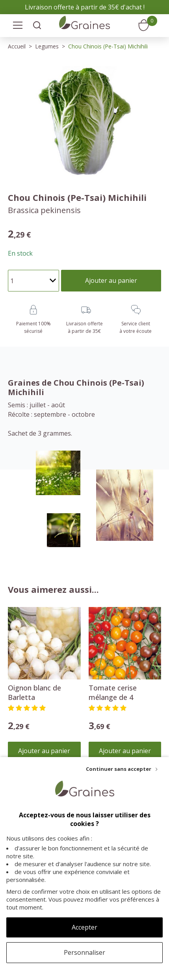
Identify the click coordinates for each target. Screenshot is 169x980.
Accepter (84, 927)
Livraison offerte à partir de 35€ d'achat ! (85, 7)
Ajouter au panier (44, 751)
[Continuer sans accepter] (122, 769)
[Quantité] (33, 281)
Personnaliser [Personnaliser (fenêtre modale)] (84, 952)
